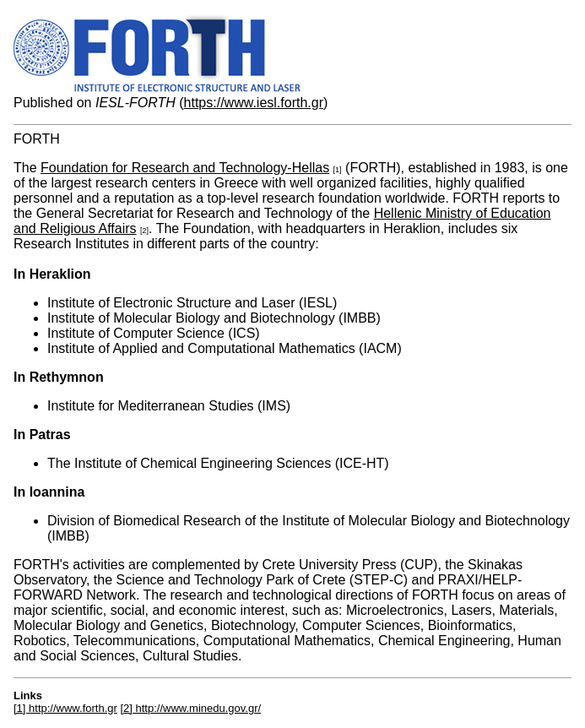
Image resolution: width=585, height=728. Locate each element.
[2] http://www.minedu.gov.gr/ (190, 708)
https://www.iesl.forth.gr (254, 103)
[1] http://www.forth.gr (65, 708)
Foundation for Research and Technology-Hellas (185, 168)
